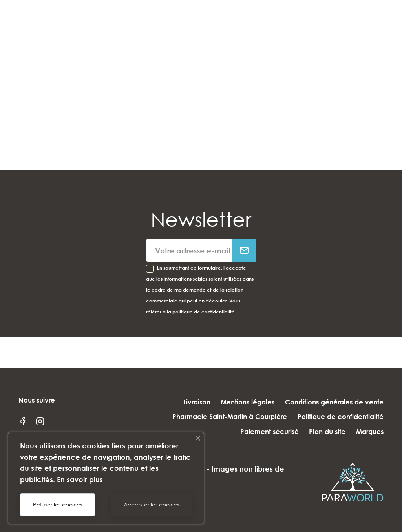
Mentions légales (244, 402)
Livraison (190, 402)
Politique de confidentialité (341, 416)
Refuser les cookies (58, 504)
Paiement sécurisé (263, 431)
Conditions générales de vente (334, 402)
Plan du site (324, 431)
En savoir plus (80, 479)
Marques (370, 431)
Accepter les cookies (151, 504)
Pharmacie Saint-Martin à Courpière (227, 416)
